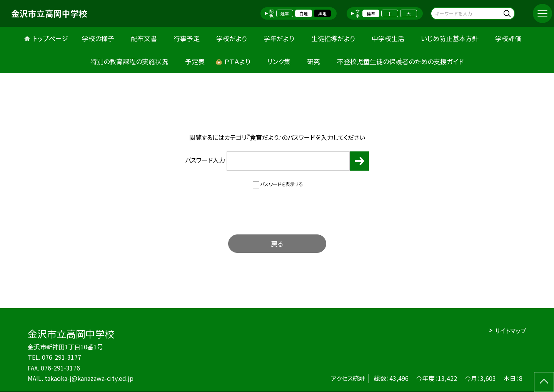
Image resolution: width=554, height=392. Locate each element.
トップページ (50, 38)
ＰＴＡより (237, 61)
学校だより (232, 38)
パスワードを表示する (282, 184)
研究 (314, 61)
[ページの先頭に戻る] (544, 382)
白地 (304, 13)
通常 (285, 13)
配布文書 (144, 38)
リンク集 (279, 61)
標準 (371, 13)
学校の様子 (98, 38)
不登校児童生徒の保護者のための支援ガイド (400, 61)
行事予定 (187, 38)
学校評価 (508, 38)
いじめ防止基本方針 (450, 38)
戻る (277, 243)
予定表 (195, 61)
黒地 (322, 13)
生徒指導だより (333, 38)
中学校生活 (388, 38)
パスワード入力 (267, 161)
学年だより (279, 38)
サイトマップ (510, 331)
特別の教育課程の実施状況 (129, 61)
